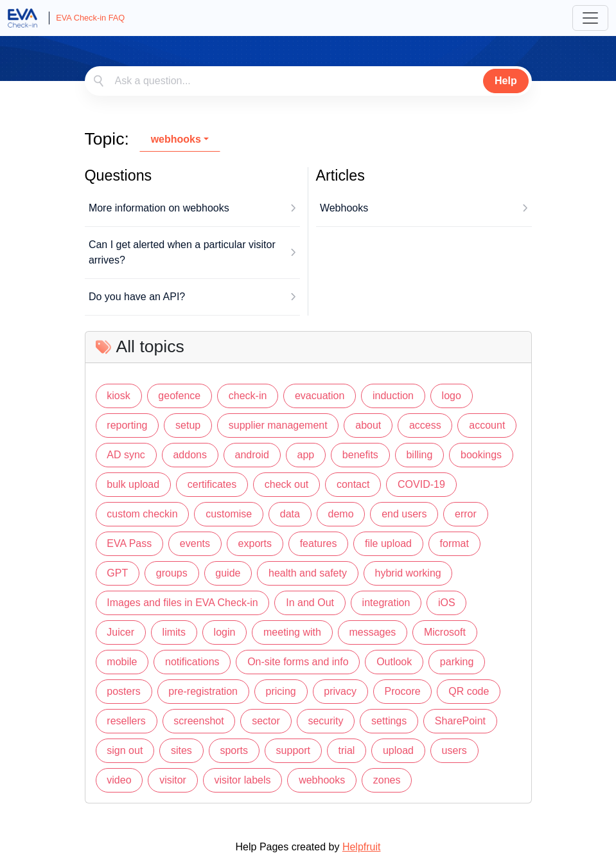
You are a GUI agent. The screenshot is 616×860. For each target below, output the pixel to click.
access (425, 425)
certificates (212, 484)
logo (452, 396)
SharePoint (460, 721)
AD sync (126, 455)
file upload (388, 543)
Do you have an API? (137, 297)
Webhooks (344, 208)
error (466, 514)
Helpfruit (362, 847)
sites (181, 750)
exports (255, 543)
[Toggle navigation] (590, 18)
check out (286, 484)
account (487, 425)
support (293, 750)
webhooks (176, 139)
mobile (122, 662)
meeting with (292, 632)
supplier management (278, 425)
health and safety (308, 573)
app (306, 455)
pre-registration (203, 691)
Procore (403, 691)
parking (457, 662)
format (454, 543)
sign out (125, 750)
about (368, 425)
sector (266, 721)
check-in (248, 396)
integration (386, 603)
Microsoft (445, 632)
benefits (360, 455)
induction (393, 396)
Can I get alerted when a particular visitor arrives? (182, 252)
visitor (173, 780)
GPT (117, 573)
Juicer (120, 632)
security (325, 721)
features (319, 543)
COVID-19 (421, 484)
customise (229, 514)
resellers (126, 721)
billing (419, 455)
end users (404, 514)
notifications (192, 662)
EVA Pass (129, 543)
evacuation (320, 396)
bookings (481, 455)
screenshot (198, 721)
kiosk (118, 396)
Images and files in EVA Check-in (182, 603)
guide (228, 573)
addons (190, 455)
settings (389, 721)
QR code (469, 691)
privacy (340, 691)
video (119, 780)
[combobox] (308, 81)
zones (387, 780)
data (290, 514)
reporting (127, 425)
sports (234, 750)
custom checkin (142, 514)
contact (353, 484)
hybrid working (408, 573)
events (195, 543)
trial (347, 750)
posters (123, 691)
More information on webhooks (159, 208)
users (454, 750)
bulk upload (133, 484)
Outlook (394, 662)
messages (372, 632)
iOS (447, 603)
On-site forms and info (298, 662)
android (252, 455)
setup (188, 425)
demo (341, 514)
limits (174, 632)
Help (506, 81)
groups (172, 573)
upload (398, 750)
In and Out (310, 603)
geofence (179, 396)
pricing (281, 691)
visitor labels (243, 780)
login (225, 632)
